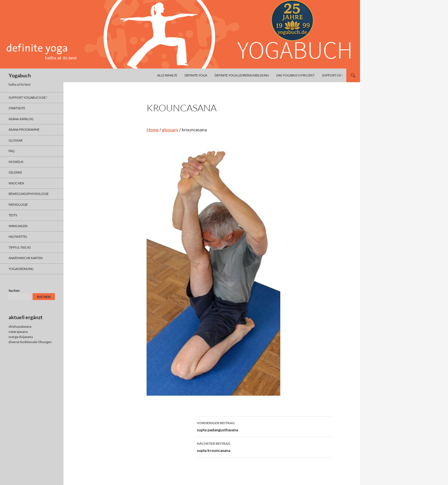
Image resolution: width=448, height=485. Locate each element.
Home (153, 129)
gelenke (15, 172)
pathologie (18, 205)
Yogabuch (20, 75)
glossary (170, 129)
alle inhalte (167, 75)
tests (13, 215)
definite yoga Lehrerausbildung (242, 75)
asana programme (24, 129)
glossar (16, 140)
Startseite (17, 108)
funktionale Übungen (36, 342)
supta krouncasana (265, 446)
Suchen (14, 290)
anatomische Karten (26, 258)
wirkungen (18, 226)
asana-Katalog (21, 119)
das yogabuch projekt (295, 75)
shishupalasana (20, 326)
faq (12, 151)
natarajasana (18, 332)
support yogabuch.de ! (28, 97)
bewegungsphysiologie (29, 194)
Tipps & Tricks (20, 247)
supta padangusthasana (265, 426)
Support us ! (332, 75)
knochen (16, 183)
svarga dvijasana (21, 337)
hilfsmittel (18, 237)
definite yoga (196, 75)
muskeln (16, 162)
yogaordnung (21, 269)
